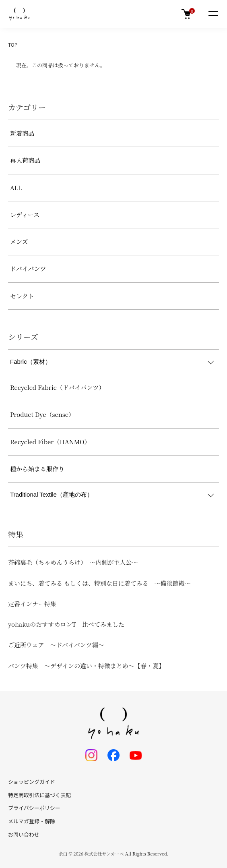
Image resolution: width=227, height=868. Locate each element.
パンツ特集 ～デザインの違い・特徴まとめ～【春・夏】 (86, 666)
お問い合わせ (24, 834)
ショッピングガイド (32, 782)
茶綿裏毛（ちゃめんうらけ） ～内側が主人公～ (73, 562)
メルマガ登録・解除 (32, 821)
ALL (16, 187)
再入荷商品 (25, 160)
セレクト (22, 296)
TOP (13, 45)
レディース (25, 214)
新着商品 (22, 133)
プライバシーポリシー (34, 808)
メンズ (19, 241)
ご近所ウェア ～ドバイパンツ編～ (56, 645)
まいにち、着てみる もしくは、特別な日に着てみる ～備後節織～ (99, 583)
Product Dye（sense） (42, 414)
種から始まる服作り (37, 469)
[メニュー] (213, 14)
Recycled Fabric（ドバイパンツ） (57, 387)
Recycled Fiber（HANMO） (50, 442)
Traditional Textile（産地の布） (52, 494)
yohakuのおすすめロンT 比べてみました (66, 624)
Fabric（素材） (31, 361)
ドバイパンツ (28, 268)
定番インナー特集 (32, 604)
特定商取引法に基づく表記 (39, 795)
